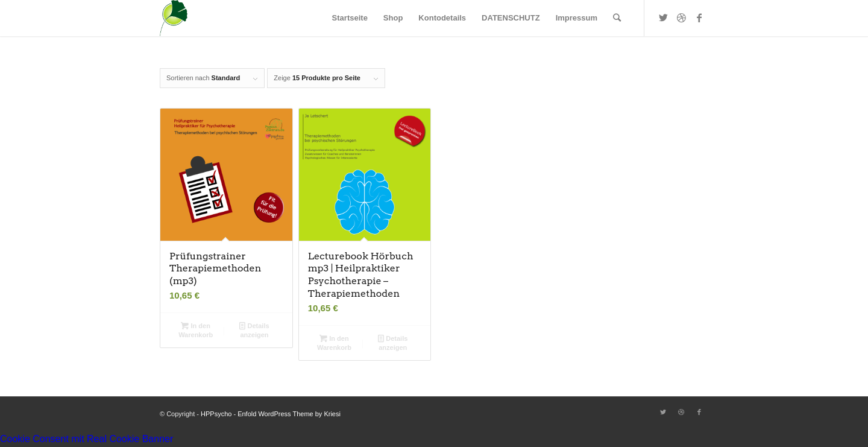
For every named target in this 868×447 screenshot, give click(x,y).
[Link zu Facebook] (699, 17)
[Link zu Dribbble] (681, 17)
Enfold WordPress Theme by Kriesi (289, 414)
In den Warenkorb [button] (196, 330)
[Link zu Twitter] (663, 17)
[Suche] (617, 18)
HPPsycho (216, 414)
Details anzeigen (254, 330)
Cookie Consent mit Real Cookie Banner (86, 439)
